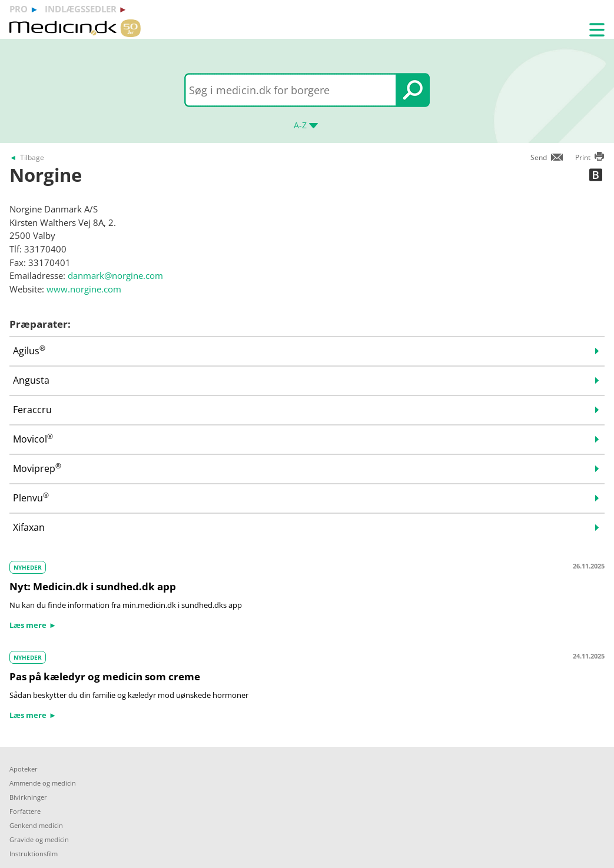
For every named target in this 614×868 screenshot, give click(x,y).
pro (19, 9)
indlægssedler (81, 9)
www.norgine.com (84, 289)
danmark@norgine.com (115, 275)
